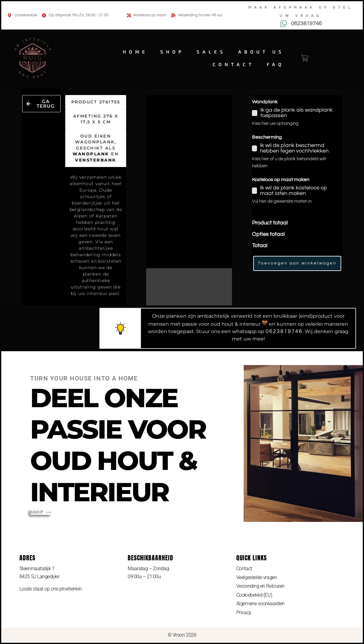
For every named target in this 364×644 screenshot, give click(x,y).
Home (135, 52)
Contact (234, 64)
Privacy (244, 612)
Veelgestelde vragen (257, 577)
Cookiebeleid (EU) (254, 595)
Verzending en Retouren (260, 586)
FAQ (276, 64)
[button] (41, 104)
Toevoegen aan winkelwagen (297, 263)
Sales (211, 52)
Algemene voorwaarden (260, 604)
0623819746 (284, 331)
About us (261, 52)
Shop (172, 52)
